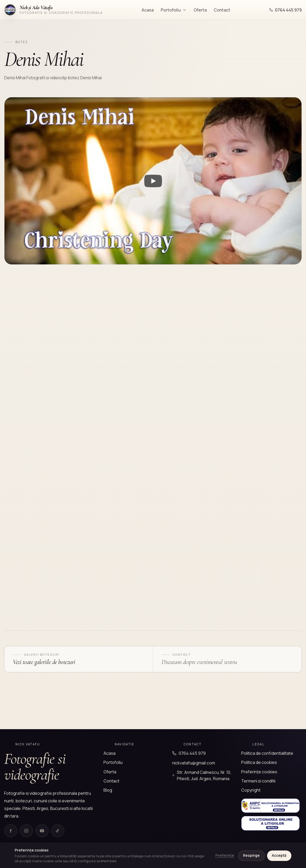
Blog (108, 790)
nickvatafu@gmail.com (194, 763)
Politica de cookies (259, 762)
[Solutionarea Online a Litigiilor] (270, 823)
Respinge (251, 855)
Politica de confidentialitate (267, 753)
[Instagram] (26, 831)
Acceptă (279, 855)
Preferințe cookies (259, 772)
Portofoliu (174, 10)
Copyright (251, 790)
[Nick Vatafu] (53, 10)
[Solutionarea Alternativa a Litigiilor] (270, 806)
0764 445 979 (285, 10)
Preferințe (225, 855)
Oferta (200, 10)
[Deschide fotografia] (40, 318)
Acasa (148, 10)
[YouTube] (42, 831)
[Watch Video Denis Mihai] (153, 181)
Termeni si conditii (258, 781)
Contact (222, 10)
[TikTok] (58, 831)
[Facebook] (11, 831)
